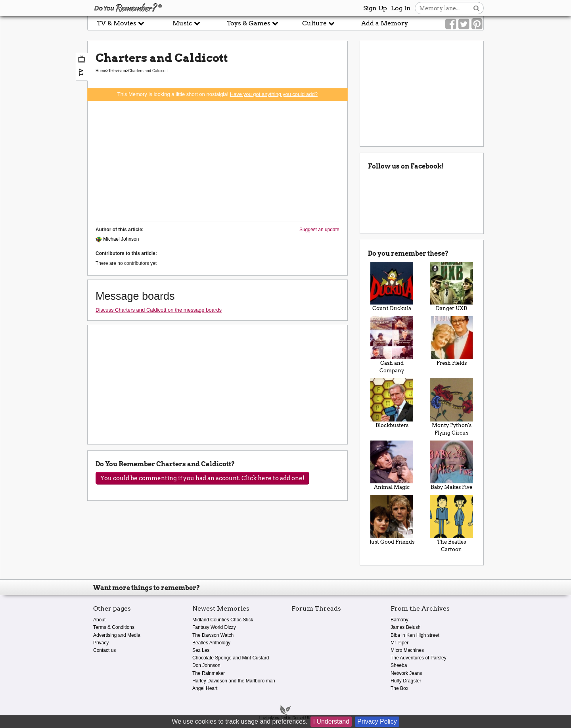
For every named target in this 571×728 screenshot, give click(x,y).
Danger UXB (451, 287)
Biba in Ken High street (415, 635)
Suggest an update (319, 230)
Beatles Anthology (211, 643)
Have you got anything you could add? (274, 94)
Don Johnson (206, 665)
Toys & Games (253, 23)
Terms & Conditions (114, 627)
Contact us (104, 650)
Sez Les (201, 650)
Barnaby (400, 620)
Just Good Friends (392, 520)
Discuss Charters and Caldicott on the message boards (159, 310)
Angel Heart (205, 688)
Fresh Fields (451, 341)
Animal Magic (392, 466)
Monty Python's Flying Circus (451, 407)
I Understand (331, 721)
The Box (400, 688)
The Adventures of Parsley (419, 658)
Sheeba (399, 665)
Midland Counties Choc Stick (223, 620)
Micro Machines (407, 650)
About (99, 620)
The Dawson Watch (213, 635)
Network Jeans (406, 673)
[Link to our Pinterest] (477, 24)
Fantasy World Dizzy (214, 627)
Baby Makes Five (451, 466)
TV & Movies (121, 23)
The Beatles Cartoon (451, 524)
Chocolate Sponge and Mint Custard (231, 658)
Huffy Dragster (406, 681)
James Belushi (406, 627)
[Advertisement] (217, 160)
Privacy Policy (377, 721)
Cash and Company (392, 345)
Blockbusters (392, 403)
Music (186, 23)
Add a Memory (385, 23)
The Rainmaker (209, 673)
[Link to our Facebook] (451, 24)
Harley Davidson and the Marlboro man (234, 681)
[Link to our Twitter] (464, 24)
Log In (401, 8)
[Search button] (476, 8)
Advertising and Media (117, 635)
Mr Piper (400, 643)
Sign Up (375, 8)
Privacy (101, 643)
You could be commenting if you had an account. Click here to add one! (202, 478)
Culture (318, 23)
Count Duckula (392, 287)
